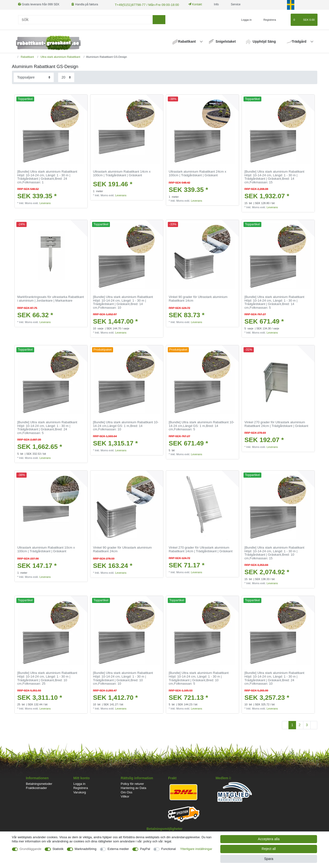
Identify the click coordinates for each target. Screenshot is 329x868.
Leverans (45, 203)
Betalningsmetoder (39, 783)
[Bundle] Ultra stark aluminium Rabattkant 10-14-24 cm (126, 425)
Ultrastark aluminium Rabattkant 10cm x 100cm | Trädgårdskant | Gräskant (46, 549)
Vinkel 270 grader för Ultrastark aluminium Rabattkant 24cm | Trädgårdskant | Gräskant (276, 424)
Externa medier (118, 849)
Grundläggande (30, 849)
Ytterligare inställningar (196, 849)
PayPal (145, 849)
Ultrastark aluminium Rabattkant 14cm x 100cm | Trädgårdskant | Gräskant (122, 173)
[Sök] (85, 19)
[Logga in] (244, 19)
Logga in (79, 783)
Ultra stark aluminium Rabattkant (60, 56)
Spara (269, 859)
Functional (169, 849)
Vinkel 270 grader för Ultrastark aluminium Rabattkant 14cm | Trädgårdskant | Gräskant (201, 549)
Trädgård (300, 41)
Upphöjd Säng (264, 41)
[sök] (159, 19)
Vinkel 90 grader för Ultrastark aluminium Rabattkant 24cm (122, 549)
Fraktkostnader (36, 787)
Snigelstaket (226, 41)
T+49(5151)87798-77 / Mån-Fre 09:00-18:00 (143, 4)
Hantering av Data (133, 787)
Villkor (125, 796)
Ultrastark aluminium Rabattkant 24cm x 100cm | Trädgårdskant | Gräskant (198, 173)
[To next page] (314, 725)
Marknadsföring (86, 849)
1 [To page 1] (292, 724)
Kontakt (190, 4)
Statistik (58, 849)
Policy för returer (132, 783)
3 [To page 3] (307, 724)
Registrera (81, 787)
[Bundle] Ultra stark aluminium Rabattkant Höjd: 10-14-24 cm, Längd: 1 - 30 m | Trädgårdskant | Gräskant (47, 177)
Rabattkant (187, 41)
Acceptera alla (269, 839)
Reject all (269, 849)
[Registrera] (267, 19)
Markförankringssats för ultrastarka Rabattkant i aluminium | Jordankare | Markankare (51, 298)
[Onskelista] (285, 19)
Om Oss (126, 792)
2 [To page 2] (299, 724)
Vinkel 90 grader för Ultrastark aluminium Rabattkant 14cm (198, 298)
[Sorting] (34, 77)
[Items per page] (66, 77)
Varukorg (80, 792)
